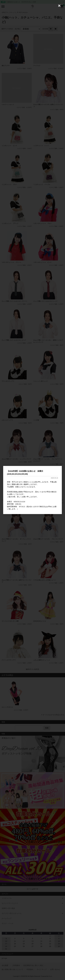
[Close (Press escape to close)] (59, 6)
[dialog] (32, 490)
